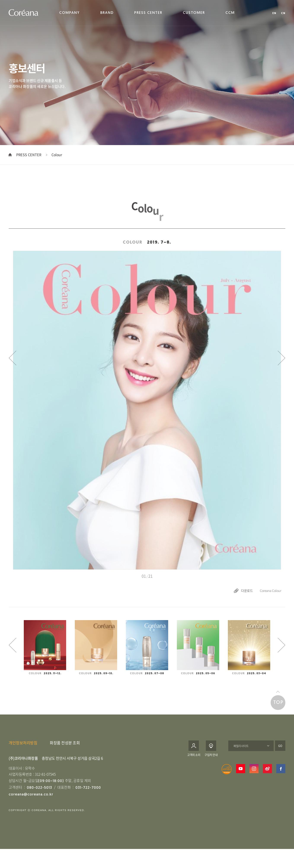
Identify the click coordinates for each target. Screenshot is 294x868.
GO (280, 752)
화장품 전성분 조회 (65, 749)
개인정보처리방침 (23, 749)
